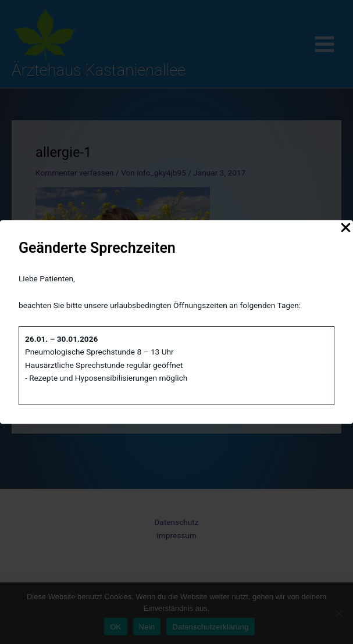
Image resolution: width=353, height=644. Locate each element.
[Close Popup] (346, 228)
